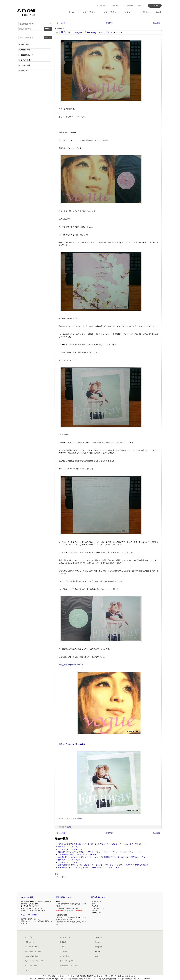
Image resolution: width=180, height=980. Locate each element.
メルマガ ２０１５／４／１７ (70, 849)
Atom (65, 877)
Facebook (98, 937)
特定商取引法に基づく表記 (69, 966)
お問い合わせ (29, 942)
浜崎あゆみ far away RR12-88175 (72, 744)
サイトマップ (29, 970)
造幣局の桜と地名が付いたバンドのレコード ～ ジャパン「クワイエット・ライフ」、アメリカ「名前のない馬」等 (103, 865)
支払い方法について (98, 897)
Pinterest (98, 951)
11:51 (69, 827)
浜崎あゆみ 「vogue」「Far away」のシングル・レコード (90, 32)
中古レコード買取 (31, 966)
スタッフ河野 (76, 819)
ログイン (141, 6)
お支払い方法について (32, 947)
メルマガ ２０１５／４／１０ (70, 862)
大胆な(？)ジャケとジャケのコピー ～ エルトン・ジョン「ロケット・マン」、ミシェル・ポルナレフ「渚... (100, 852)
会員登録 (115, 6)
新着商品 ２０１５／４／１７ (70, 847)
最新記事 (109, 23)
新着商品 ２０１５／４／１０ (70, 860)
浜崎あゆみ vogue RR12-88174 (71, 665)
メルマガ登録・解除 (31, 956)
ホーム (71, 12)
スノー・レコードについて (34, 961)
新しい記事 (61, 23)
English (158, 12)
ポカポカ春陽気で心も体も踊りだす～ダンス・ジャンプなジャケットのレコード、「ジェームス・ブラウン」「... (102, 844)
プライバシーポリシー (67, 961)
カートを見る (64, 956)
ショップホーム (30, 937)
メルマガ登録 (128, 6)
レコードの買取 (27, 897)
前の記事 (156, 23)
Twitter (97, 956)
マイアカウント (102, 6)
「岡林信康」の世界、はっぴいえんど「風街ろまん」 (79, 854)
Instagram (98, 947)
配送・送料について (64, 897)
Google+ (98, 942)
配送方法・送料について (33, 951)
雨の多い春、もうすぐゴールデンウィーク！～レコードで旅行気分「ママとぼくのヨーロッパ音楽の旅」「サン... (102, 857)
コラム (67, 819)
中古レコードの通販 (29, 915)
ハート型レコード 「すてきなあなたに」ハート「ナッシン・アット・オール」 (89, 868)
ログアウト (64, 951)
